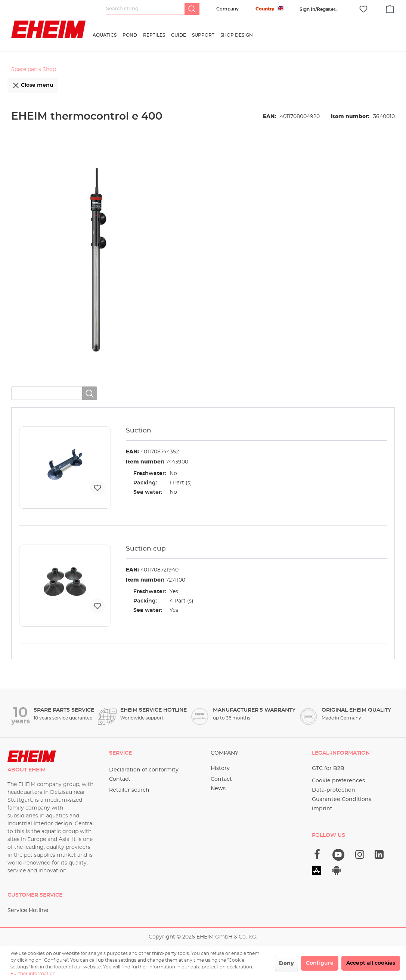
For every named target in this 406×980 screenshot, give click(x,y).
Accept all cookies (371, 963)
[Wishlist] (363, 9)
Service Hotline (28, 910)
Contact (120, 779)
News (218, 789)
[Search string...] (145, 9)
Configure (320, 963)
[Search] (192, 9)
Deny (286, 964)
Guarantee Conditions (342, 799)
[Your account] (317, 9)
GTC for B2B (328, 768)
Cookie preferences (338, 781)
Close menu (33, 84)
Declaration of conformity (144, 770)
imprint (322, 809)
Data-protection (334, 790)
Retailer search (129, 790)
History (220, 768)
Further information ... (35, 974)
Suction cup (146, 548)
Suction (139, 430)
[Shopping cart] (390, 8)
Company (227, 9)
